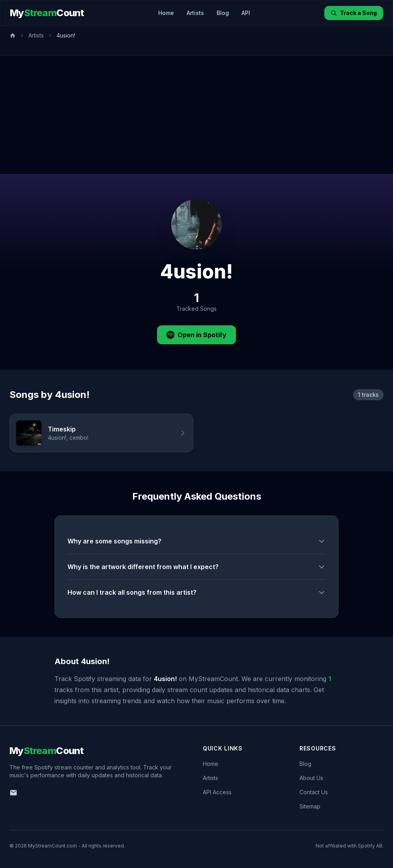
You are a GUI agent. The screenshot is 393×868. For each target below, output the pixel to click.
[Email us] (13, 793)
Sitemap (310, 806)
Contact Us (314, 792)
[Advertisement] (196, 115)
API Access (217, 792)
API (246, 13)
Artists (195, 13)
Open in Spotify (196, 335)
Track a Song (354, 13)
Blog (223, 13)
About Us (311, 778)
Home (166, 13)
